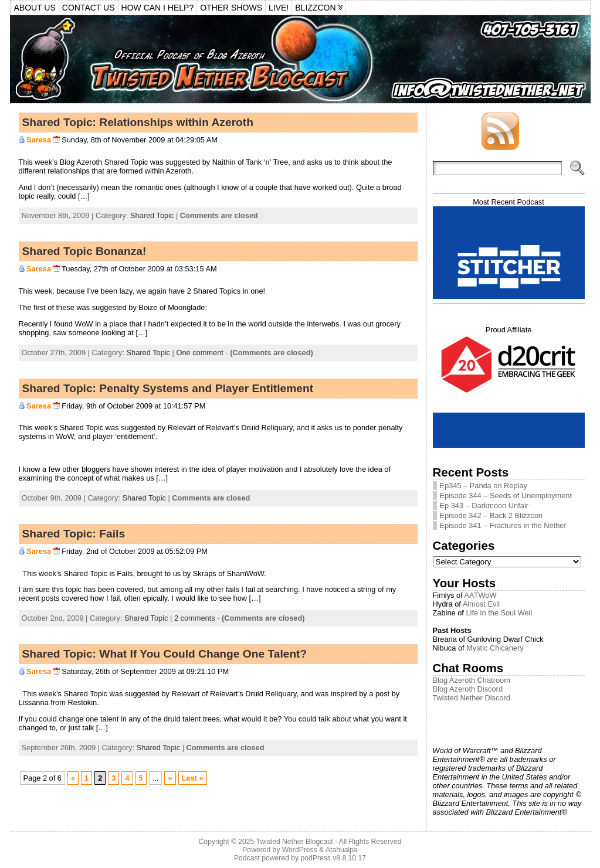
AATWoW (481, 595)
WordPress (300, 850)
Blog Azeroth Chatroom (472, 680)
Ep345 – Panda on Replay (484, 486)
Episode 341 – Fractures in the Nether (503, 525)
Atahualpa (342, 850)
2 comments (195, 618)
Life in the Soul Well (499, 613)
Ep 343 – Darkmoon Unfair (484, 506)
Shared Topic (152, 215)
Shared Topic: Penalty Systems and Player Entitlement (168, 388)
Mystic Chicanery (495, 648)
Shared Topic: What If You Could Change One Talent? (165, 654)
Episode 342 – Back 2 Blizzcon (491, 515)
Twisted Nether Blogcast (294, 842)
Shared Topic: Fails (74, 534)
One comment (199, 353)
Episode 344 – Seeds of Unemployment (506, 496)
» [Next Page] (170, 778)
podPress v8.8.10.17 (334, 858)
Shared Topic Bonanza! (84, 251)
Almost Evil (481, 604)
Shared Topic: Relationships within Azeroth (138, 122)
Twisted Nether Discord (472, 698)
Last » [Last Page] (193, 778)
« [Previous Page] (73, 778)
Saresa (39, 140)
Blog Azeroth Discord (468, 689)
